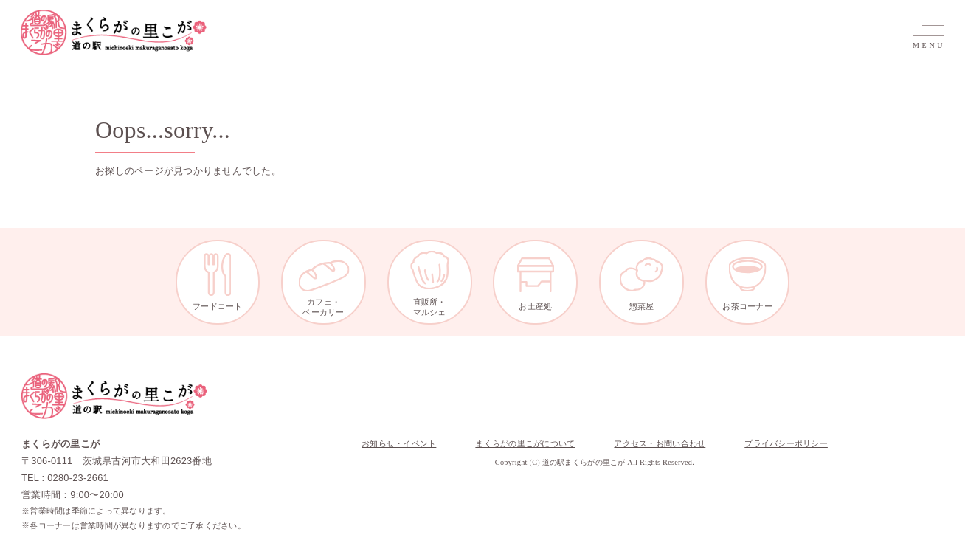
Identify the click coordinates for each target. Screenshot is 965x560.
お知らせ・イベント (399, 443)
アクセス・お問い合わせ (660, 443)
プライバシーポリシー (786, 443)
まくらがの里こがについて (525, 443)
